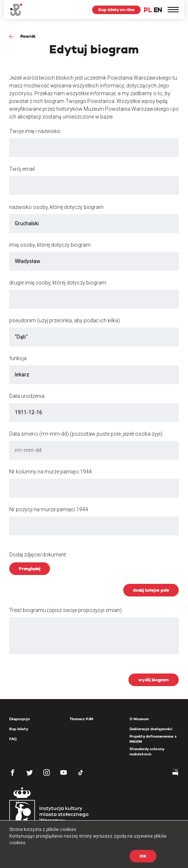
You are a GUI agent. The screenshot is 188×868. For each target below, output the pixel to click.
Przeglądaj (30, 568)
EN (158, 10)
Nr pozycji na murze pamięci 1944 (49, 509)
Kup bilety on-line (116, 10)
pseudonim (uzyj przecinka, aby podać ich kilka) (65, 320)
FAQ (13, 739)
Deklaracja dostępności (151, 729)
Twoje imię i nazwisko (35, 131)
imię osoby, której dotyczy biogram (50, 245)
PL (148, 10)
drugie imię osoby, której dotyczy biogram (58, 283)
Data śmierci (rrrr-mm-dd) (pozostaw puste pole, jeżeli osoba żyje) (86, 434)
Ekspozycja (19, 719)
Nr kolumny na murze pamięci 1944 (51, 472)
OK (143, 856)
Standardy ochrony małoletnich (147, 751)
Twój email (22, 169)
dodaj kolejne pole (151, 590)
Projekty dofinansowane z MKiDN (153, 739)
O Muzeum (139, 719)
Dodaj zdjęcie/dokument (38, 555)
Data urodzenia (27, 396)
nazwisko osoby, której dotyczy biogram (56, 207)
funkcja (18, 358)
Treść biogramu (66, 610)
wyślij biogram (154, 680)
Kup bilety (19, 729)
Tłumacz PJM (81, 719)
